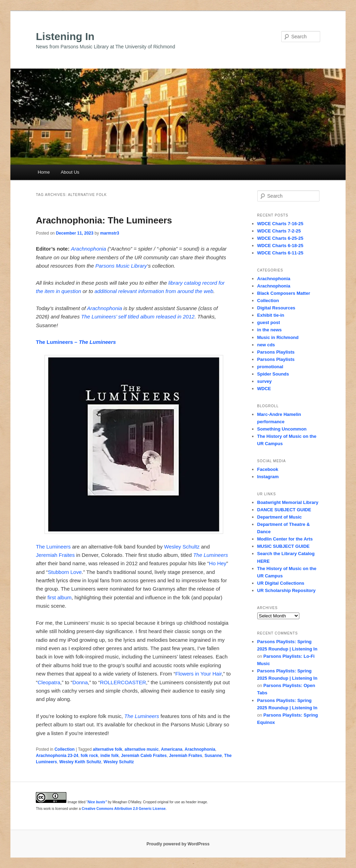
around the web (195, 291)
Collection (65, 749)
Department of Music (280, 517)
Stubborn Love (65, 572)
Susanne (213, 756)
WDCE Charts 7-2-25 (279, 231)
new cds (266, 345)
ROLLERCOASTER (123, 682)
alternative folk (108, 749)
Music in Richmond (278, 337)
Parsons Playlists (276, 352)
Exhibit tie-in (271, 315)
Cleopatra (49, 682)
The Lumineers (53, 547)
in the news (270, 330)
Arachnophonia (88, 249)
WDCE (264, 389)
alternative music (141, 749)
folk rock (89, 756)
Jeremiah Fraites (55, 555)
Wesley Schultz (182, 547)
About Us (70, 172)
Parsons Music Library (121, 266)
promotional (270, 367)
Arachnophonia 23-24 (57, 756)
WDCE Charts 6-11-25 (280, 253)
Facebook (268, 469)
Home (44, 172)
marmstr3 (110, 233)
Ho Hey (218, 563)
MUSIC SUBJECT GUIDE (284, 546)
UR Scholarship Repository (286, 590)
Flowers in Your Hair (198, 674)
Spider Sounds (273, 374)
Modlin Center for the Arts (285, 539)
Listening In (65, 36)
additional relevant (116, 291)
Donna (80, 682)
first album (60, 597)
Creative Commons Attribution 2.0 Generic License (124, 809)
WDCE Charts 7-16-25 (280, 224)
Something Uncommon (282, 429)
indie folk (110, 756)
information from (157, 291)
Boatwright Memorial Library (288, 502)
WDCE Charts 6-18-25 (280, 246)
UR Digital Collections (281, 583)
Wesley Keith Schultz (80, 762)
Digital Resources (276, 308)
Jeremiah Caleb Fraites (144, 756)
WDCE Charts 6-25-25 (280, 238)
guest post (269, 322)
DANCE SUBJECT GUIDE (284, 510)
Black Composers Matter (284, 293)
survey (265, 381)
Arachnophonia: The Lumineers (104, 220)
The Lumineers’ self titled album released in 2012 (138, 317)
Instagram (268, 477)
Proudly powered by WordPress (178, 844)
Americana (172, 749)
